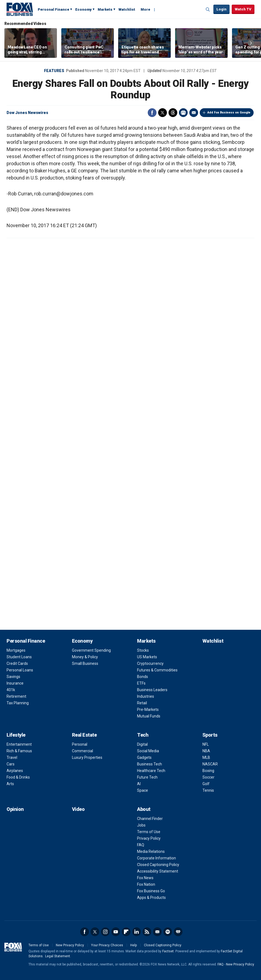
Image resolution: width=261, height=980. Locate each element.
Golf (206, 784)
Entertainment (19, 744)
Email (194, 113)
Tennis (208, 790)
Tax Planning (18, 703)
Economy (83, 9)
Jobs (141, 825)
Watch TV (243, 9)
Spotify (168, 932)
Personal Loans (20, 670)
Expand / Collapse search (208, 10)
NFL (206, 744)
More (145, 9)
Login (221, 9)
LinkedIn (137, 932)
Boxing (208, 771)
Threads (173, 113)
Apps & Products (151, 898)
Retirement (16, 696)
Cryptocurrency (150, 663)
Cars (11, 764)
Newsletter (157, 932)
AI (139, 784)
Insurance (15, 683)
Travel (12, 757)
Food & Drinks (18, 777)
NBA (206, 751)
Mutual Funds (149, 716)
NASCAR (210, 764)
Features (54, 71)
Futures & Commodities (157, 670)
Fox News (145, 878)
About (144, 809)
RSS (147, 932)
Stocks (143, 650)
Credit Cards (17, 663)
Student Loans (19, 657)
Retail (142, 703)
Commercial (82, 751)
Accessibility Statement (158, 871)
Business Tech (150, 764)
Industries (146, 696)
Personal (80, 744)
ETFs (141, 683)
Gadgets (144, 757)
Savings (13, 677)
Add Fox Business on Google (229, 112)
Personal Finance (53, 9)
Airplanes (15, 771)
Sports (210, 735)
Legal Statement (58, 956)
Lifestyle (16, 735)
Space (143, 790)
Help (134, 945)
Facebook (152, 113)
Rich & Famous (19, 751)
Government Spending (91, 650)
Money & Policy (85, 657)
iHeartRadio (178, 932)
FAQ (141, 845)
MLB (206, 757)
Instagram (105, 932)
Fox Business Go (151, 891)
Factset (168, 951)
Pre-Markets (148, 710)
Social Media (148, 751)
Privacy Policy (149, 838)
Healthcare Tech (151, 771)
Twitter (163, 113)
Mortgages (16, 650)
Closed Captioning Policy (158, 865)
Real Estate (84, 735)
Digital (142, 744)
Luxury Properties (87, 757)
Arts (10, 784)
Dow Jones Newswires (27, 113)
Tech (143, 735)
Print (183, 113)
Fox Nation (146, 884)
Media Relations (151, 851)
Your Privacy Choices (107, 945)
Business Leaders (152, 690)
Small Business (85, 663)
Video (78, 809)
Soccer (208, 777)
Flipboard (126, 932)
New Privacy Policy (70, 945)
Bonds (143, 677)
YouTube (116, 932)
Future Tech (147, 777)
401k (11, 690)
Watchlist (127, 9)
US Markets (147, 657)
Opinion (15, 809)
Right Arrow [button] (251, 43)
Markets (105, 9)
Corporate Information (156, 858)
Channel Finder (150, 819)
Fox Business (20, 9)
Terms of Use (149, 832)
